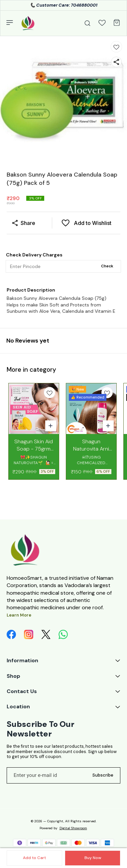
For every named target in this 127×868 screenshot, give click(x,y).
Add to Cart (34, 858)
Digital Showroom (73, 828)
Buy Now (93, 858)
